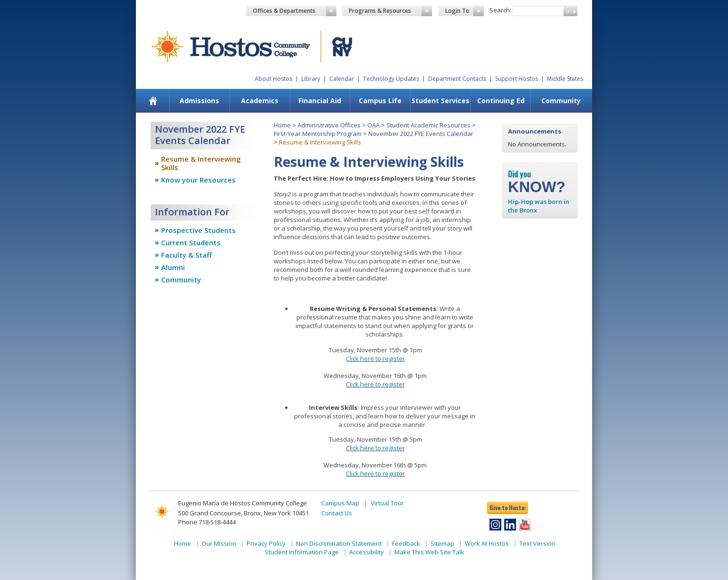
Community (561, 101)
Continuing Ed (501, 101)
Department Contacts (457, 79)
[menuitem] (153, 101)
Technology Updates (391, 79)
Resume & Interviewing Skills (201, 163)
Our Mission (219, 543)
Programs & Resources (391, 11)
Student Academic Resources (428, 125)
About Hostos (273, 79)
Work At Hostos (487, 543)
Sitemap (442, 543)
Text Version (537, 543)
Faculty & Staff (187, 255)
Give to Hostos (508, 507)
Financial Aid (320, 101)
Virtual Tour (387, 503)
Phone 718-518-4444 (207, 522)
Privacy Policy (266, 543)
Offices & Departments (295, 11)
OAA (374, 125)
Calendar (342, 79)
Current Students (191, 242)
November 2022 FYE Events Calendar (421, 134)
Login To (465, 11)
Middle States (565, 79)
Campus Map (340, 503)
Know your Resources (198, 180)
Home (282, 125)
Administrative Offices (329, 125)
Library (311, 79)
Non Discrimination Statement (339, 543)
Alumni (173, 267)
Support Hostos (517, 79)
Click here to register (375, 358)
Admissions (199, 101)
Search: (500, 10)
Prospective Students (198, 230)
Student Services (441, 101)
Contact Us (337, 513)
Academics (260, 101)
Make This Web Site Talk (429, 552)
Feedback (406, 543)
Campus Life (380, 101)
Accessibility (367, 552)
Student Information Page (302, 552)
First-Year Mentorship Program (318, 134)
